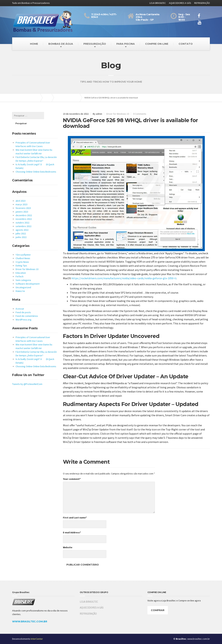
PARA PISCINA (126, 44)
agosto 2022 (22, 222)
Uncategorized (23, 280)
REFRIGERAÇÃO (202, 3)
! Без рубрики (23, 247)
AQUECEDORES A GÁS (180, 3)
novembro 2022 (24, 211)
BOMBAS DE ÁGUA (61, 44)
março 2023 (22, 197)
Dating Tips (21, 258)
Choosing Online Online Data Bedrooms (36, 164)
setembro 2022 (24, 218)
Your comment (72, 479)
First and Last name (75, 518)
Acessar (20, 301)
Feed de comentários (27, 308)
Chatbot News (23, 250)
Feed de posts (23, 305)
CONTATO (186, 44)
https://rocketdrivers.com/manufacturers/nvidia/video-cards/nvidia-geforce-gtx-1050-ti (124, 278)
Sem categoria (23, 272)
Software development (28, 276)
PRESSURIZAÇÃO (95, 44)
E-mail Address (72, 532)
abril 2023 (21, 193)
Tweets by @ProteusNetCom (27, 376)
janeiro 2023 (22, 204)
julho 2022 (21, 226)
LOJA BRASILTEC (158, 3)
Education (21, 265)
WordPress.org (24, 312)
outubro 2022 (22, 215)
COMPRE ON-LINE (157, 44)
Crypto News (22, 254)
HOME (34, 44)
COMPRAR (158, 610)
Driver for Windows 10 (118, 114)
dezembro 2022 (24, 208)
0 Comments (140, 114)
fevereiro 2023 (23, 200)
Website (68, 547)
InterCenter (37, 639)
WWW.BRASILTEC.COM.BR (30, 621)
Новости (20, 283)
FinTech (20, 269)
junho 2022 (21, 229)
